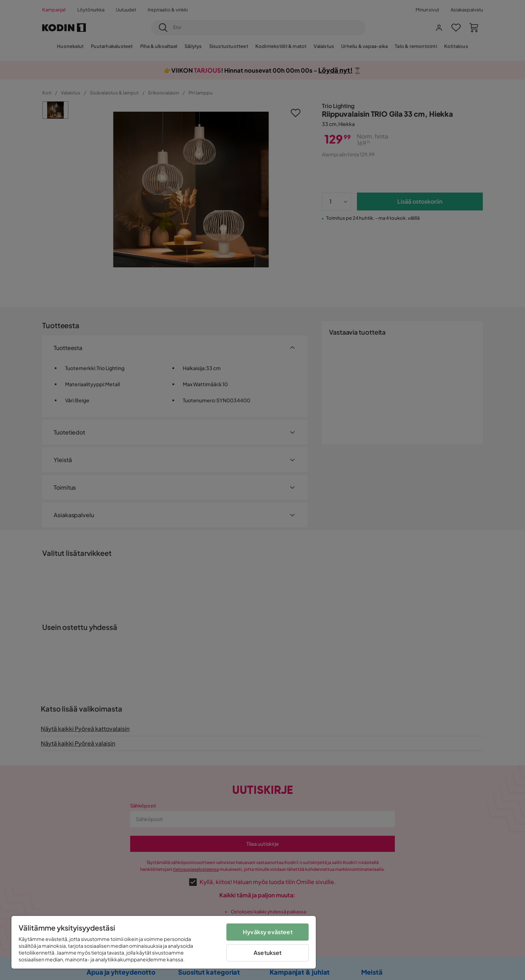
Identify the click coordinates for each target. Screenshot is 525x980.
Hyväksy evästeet (268, 932)
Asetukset (268, 953)
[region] (164, 942)
